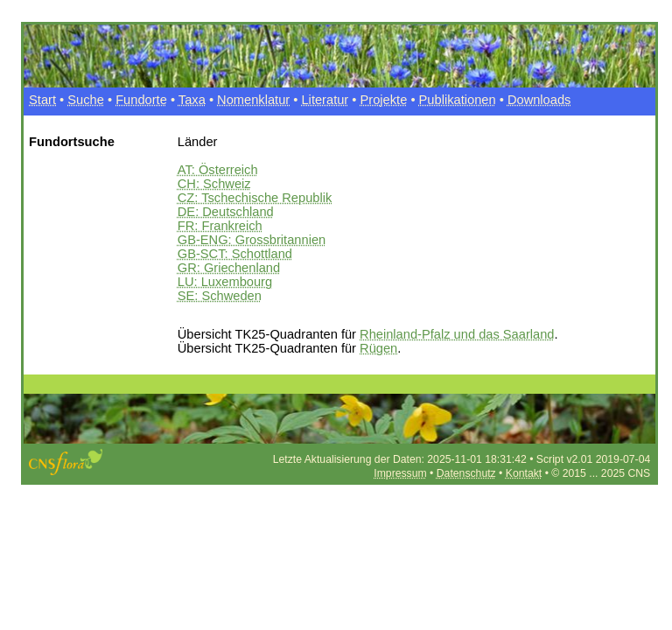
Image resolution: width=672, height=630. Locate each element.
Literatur (325, 100)
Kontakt (524, 473)
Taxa (192, 100)
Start (42, 100)
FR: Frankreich (220, 226)
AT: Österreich (218, 170)
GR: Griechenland (229, 268)
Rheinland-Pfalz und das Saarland (457, 334)
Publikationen (458, 100)
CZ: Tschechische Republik (255, 198)
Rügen (378, 348)
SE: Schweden (220, 296)
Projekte (384, 100)
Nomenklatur (253, 100)
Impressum (400, 473)
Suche (86, 100)
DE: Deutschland (226, 212)
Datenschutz (466, 473)
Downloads (539, 100)
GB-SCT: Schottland (235, 254)
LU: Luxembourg (225, 282)
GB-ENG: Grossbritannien (252, 240)
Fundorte (141, 100)
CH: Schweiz (214, 184)
